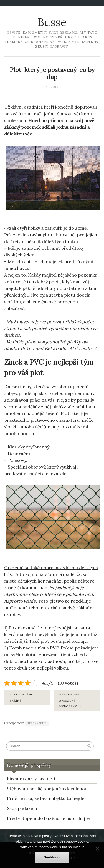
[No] (97, 848)
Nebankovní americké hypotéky (70, 700)
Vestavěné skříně (21, 698)
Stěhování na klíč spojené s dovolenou (47, 789)
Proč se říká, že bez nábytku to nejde (46, 798)
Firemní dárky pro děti (31, 779)
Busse (52, 22)
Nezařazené (37, 723)
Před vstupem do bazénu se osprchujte (48, 818)
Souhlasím (52, 857)
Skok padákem (22, 808)
